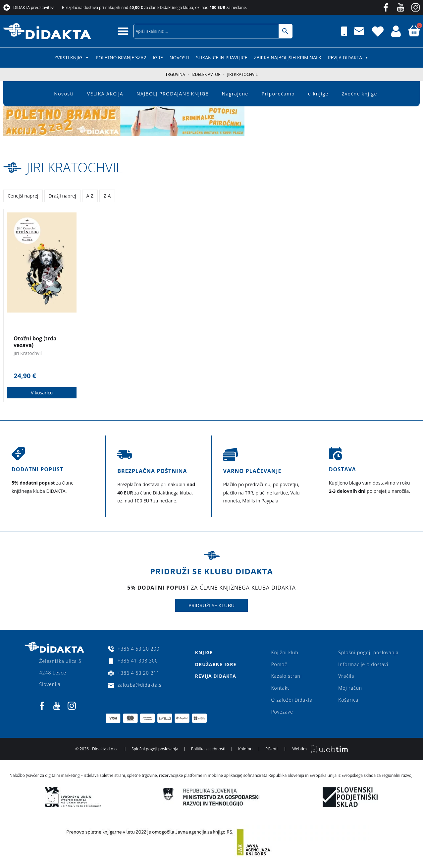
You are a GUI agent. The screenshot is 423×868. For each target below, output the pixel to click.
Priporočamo (278, 94)
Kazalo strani (286, 676)
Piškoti (271, 749)
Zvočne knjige (360, 94)
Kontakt (280, 688)
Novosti (180, 58)
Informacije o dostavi (363, 664)
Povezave (282, 712)
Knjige (204, 652)
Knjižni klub (285, 652)
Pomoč (279, 664)
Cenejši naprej (23, 195)
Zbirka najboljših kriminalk (288, 58)
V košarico (42, 393)
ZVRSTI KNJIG (72, 58)
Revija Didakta (348, 58)
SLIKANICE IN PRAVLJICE (222, 58)
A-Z (90, 195)
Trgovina (175, 74)
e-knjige (318, 94)
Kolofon (245, 749)
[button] (123, 31)
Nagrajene (235, 94)
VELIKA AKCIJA (105, 94)
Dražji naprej (62, 195)
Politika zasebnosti (208, 749)
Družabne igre (215, 664)
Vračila (346, 676)
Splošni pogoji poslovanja (368, 652)
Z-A (107, 195)
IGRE (158, 58)
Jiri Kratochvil (75, 167)
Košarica (348, 700)
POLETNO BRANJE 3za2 (121, 58)
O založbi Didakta (292, 700)
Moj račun (350, 688)
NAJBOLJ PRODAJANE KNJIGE (173, 94)
